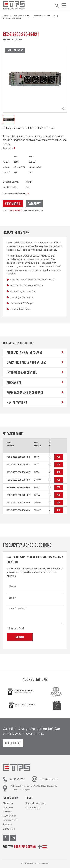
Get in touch (13, 743)
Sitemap (7, 824)
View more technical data (15, 194)
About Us (8, 803)
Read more (8, 148)
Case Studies (10, 816)
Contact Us (9, 829)
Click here (49, 128)
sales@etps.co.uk (49, 779)
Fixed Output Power (21, 16)
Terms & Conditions (36, 803)
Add (59, 457)
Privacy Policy (33, 807)
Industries (8, 807)
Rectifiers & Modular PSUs (45, 16)
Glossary (7, 812)
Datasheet (34, 204)
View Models (13, 204)
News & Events (10, 820)
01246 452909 (15, 210)
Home (5, 16)
